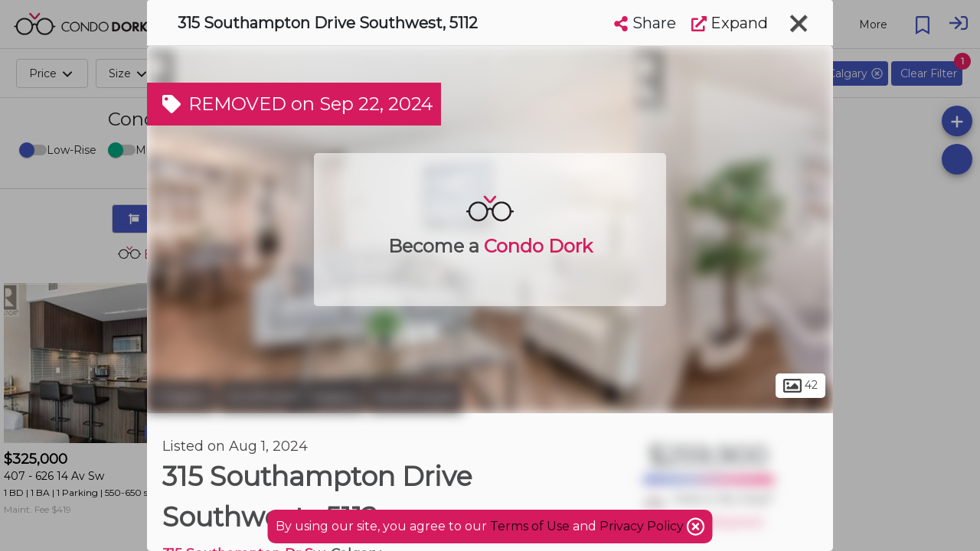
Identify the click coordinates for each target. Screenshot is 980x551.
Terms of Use (530, 526)
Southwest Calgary (292, 396)
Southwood (415, 396)
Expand (730, 23)
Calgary (181, 396)
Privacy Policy (643, 526)
